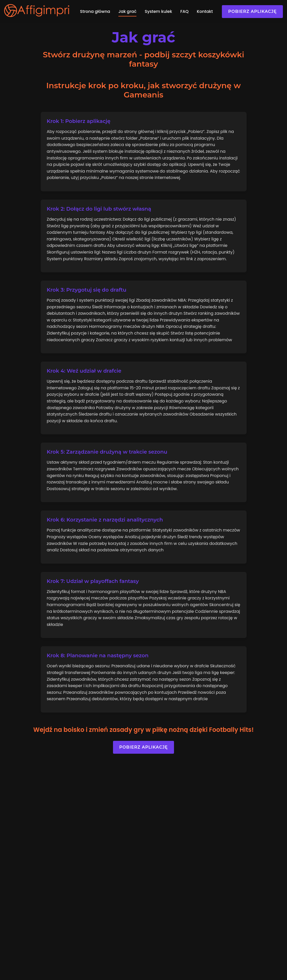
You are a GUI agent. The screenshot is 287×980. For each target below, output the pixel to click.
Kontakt (205, 11)
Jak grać (127, 11)
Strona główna (95, 11)
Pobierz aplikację (252, 11)
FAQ (185, 11)
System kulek (158, 11)
